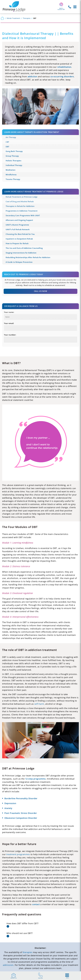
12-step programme (35, 779)
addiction (32, 76)
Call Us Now (41, 291)
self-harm (39, 704)
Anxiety (8, 808)
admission (8, 965)
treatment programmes (18, 854)
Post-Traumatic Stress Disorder (21, 813)
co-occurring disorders (62, 76)
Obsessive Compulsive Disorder (21, 818)
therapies (28, 952)
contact (36, 904)
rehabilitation (64, 67)
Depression (10, 803)
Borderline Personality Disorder (21, 798)
